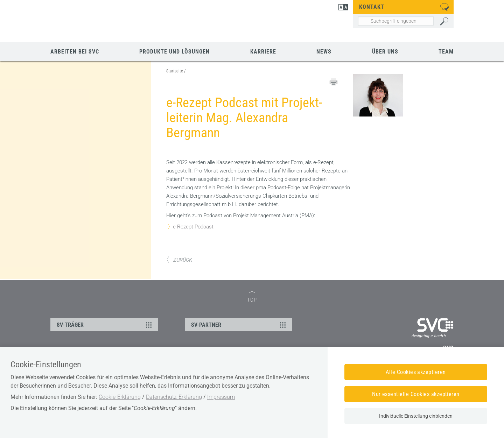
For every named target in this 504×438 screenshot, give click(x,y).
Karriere (263, 52)
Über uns (385, 52)
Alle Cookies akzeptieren (416, 372)
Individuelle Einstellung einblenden (416, 416)
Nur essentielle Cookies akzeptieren (416, 394)
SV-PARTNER (240, 325)
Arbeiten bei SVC (75, 52)
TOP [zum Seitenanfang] (252, 297)
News (324, 52)
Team (446, 52)
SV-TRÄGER (105, 325)
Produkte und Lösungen (174, 52)
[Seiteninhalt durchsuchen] (396, 21)
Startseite (175, 71)
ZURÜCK (179, 260)
